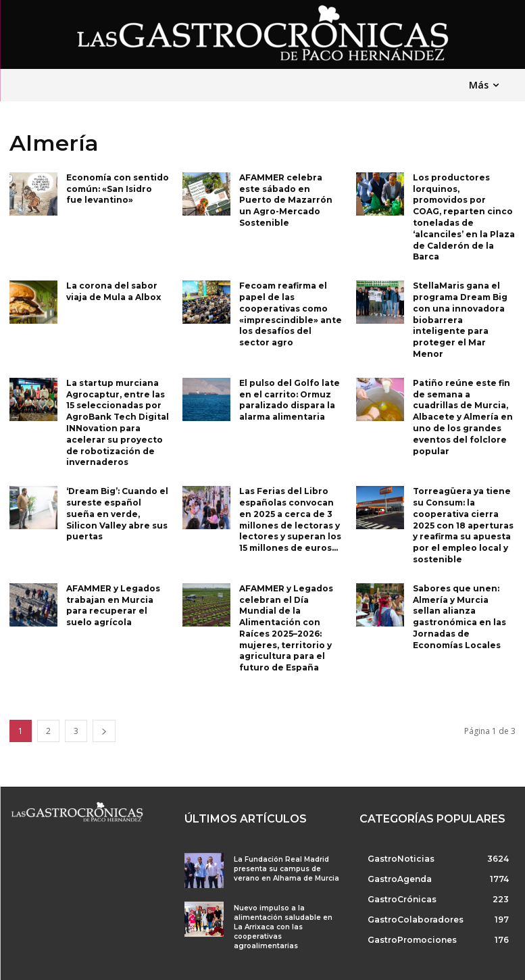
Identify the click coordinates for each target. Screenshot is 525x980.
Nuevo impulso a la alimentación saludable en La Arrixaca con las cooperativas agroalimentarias (283, 927)
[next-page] (104, 731)
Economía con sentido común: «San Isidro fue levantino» (118, 189)
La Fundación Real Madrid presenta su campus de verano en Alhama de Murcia (286, 869)
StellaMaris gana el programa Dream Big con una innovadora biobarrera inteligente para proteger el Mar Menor (460, 320)
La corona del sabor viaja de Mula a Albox (114, 291)
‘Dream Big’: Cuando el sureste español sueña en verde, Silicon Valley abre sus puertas (117, 514)
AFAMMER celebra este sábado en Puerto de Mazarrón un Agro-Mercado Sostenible (286, 200)
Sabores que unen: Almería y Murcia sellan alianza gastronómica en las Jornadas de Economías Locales (459, 617)
